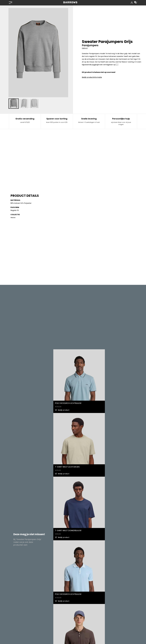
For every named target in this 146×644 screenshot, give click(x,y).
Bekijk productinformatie (92, 77)
